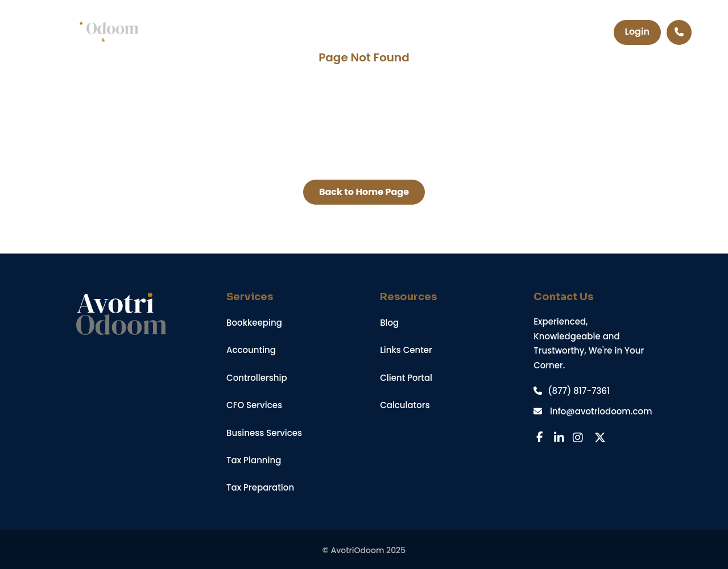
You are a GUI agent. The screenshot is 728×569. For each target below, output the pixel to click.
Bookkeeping (254, 323)
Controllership (257, 378)
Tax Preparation (260, 487)
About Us (422, 32)
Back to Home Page (364, 192)
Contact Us (498, 32)
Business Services (264, 433)
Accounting (251, 350)
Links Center (406, 350)
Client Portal (406, 378)
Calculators (405, 405)
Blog (389, 323)
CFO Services (254, 405)
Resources (349, 32)
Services (276, 32)
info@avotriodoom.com (593, 411)
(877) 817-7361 (572, 391)
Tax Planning (254, 460)
